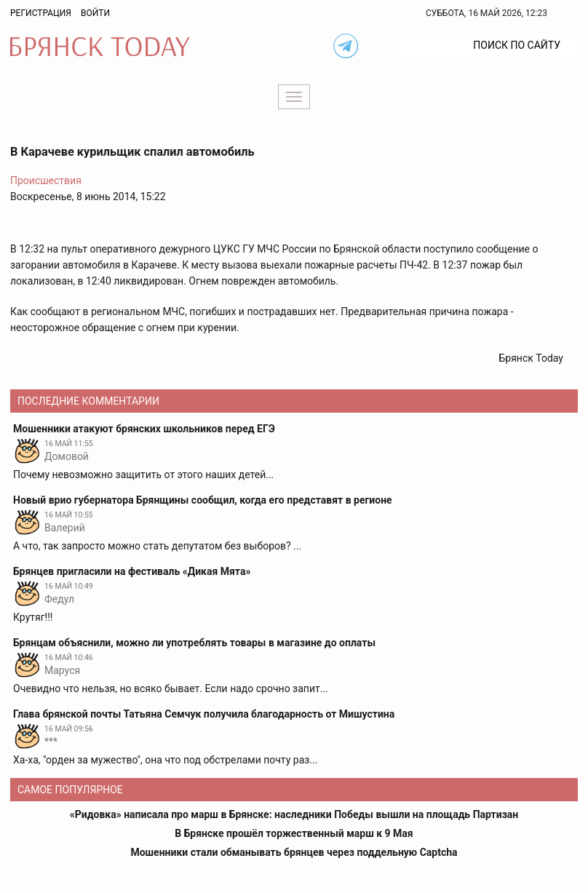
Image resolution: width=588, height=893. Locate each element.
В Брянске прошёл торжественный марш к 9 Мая (294, 833)
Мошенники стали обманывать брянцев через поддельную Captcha (294, 852)
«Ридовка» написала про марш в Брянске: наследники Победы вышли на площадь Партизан (294, 814)
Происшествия (46, 180)
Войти (95, 13)
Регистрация (41, 13)
